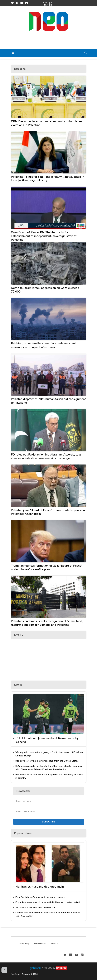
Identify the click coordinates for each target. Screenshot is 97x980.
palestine (20, 69)
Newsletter (23, 791)
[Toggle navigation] (13, 53)
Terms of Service (39, 944)
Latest (18, 685)
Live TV (19, 635)
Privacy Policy (24, 944)
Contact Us (54, 944)
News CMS (47, 968)
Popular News (23, 833)
